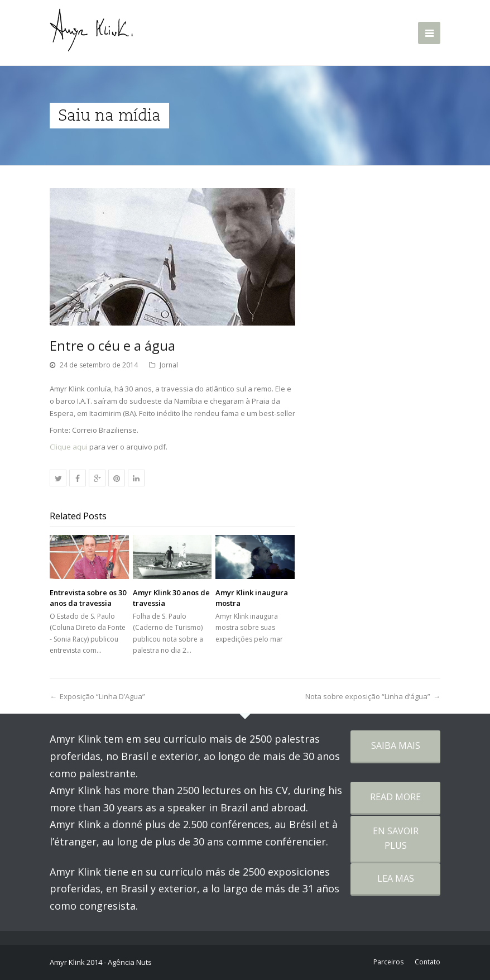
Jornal (169, 365)
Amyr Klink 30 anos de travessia (171, 597)
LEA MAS (396, 878)
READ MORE (395, 797)
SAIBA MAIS (396, 745)
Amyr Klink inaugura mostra (252, 597)
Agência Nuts (130, 962)
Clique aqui (69, 447)
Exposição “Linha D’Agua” (102, 696)
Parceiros (388, 962)
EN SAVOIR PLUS (396, 838)
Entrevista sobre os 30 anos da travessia (88, 597)
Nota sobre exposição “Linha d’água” (368, 696)
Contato (427, 962)
